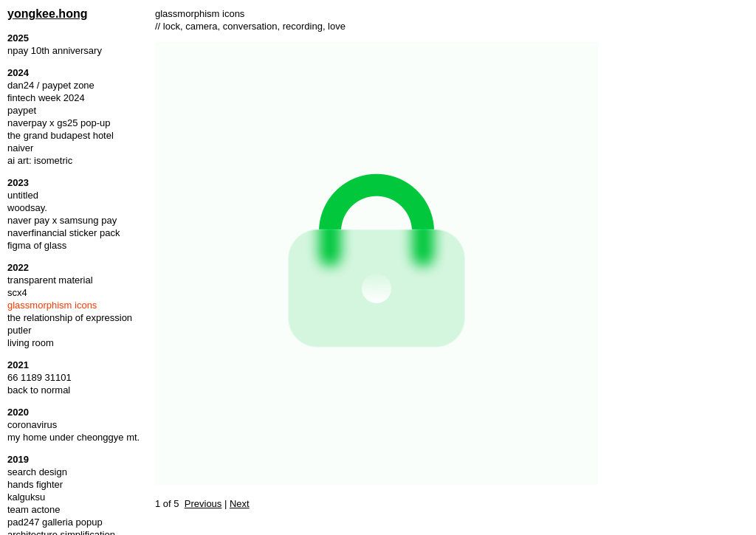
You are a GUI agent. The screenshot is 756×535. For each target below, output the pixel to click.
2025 (18, 38)
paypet (22, 110)
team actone (34, 510)
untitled (23, 195)
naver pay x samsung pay (62, 220)
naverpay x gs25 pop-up (59, 123)
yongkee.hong (47, 14)
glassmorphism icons (52, 305)
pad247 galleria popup (55, 522)
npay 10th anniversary (55, 51)
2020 (18, 412)
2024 (18, 73)
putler (20, 330)
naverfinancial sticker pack (63, 233)
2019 (18, 459)
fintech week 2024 (46, 98)
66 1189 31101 (39, 377)
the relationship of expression (70, 318)
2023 (18, 183)
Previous (203, 504)
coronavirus (32, 425)
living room (31, 343)
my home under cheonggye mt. (73, 437)
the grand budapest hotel (61, 135)
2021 (18, 365)
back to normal (39, 390)
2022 (18, 267)
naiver (20, 148)
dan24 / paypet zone (51, 85)
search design (37, 472)
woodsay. (27, 208)
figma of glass (37, 245)
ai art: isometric (40, 160)
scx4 (17, 293)
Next (240, 504)
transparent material (50, 280)
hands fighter (35, 484)
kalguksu (26, 497)
